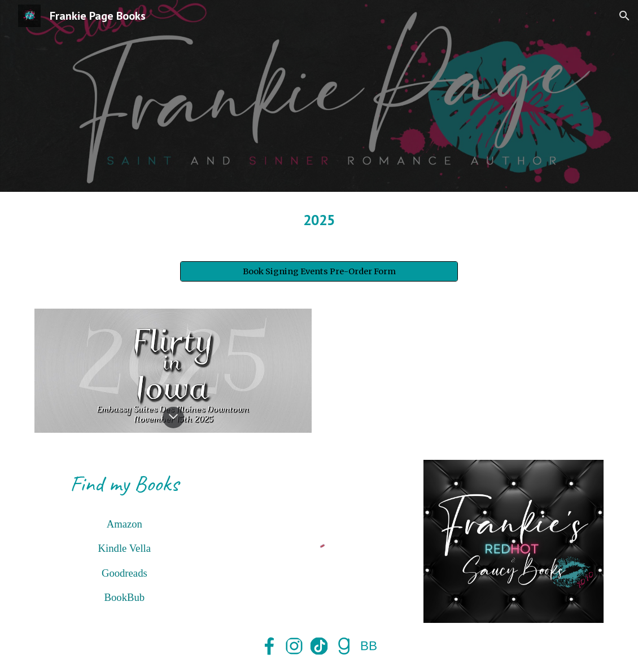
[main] (319, 220)
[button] (624, 16)
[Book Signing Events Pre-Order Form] (319, 272)
